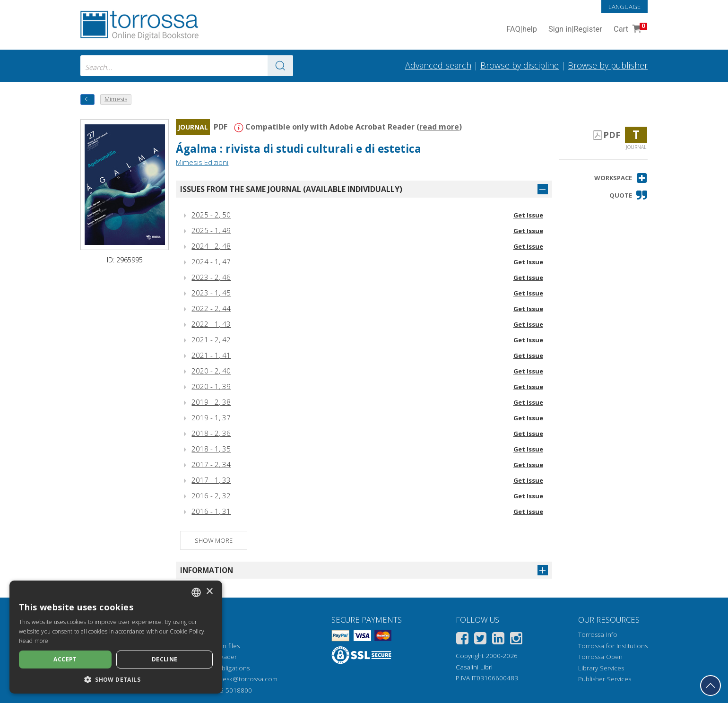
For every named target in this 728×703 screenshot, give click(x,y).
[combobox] (187, 66)
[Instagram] (516, 640)
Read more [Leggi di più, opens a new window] (34, 641)
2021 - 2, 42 (211, 339)
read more (439, 127)
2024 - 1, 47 (211, 261)
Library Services (601, 668)
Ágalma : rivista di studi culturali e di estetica (299, 149)
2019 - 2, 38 (211, 402)
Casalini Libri (474, 667)
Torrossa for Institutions (613, 646)
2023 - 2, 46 (211, 277)
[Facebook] (462, 640)
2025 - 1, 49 (211, 230)
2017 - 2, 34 (211, 464)
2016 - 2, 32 (211, 495)
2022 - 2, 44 (211, 308)
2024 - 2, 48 (211, 246)
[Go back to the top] (711, 686)
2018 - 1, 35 (211, 449)
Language (624, 7)
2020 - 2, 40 (211, 371)
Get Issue (528, 215)
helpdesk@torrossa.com (242, 679)
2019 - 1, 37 (211, 417)
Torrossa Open (600, 657)
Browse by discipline (520, 65)
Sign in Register (575, 30)
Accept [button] (65, 659)
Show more (214, 540)
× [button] (209, 592)
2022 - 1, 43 (211, 324)
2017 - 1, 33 (211, 480)
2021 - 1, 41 (211, 355)
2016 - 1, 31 (211, 511)
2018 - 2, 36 (211, 433)
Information (207, 570)
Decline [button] (165, 659)
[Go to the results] (280, 66)
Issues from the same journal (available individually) (291, 189)
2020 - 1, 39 (211, 386)
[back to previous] (87, 100)
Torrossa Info (598, 634)
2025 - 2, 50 (211, 215)
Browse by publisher (608, 65)
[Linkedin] (498, 640)
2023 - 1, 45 (211, 293)
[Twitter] (480, 640)
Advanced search (438, 65)
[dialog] (116, 637)
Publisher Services (605, 679)
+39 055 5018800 (226, 690)
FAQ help (522, 30)
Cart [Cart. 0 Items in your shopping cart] (629, 30)
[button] (621, 178)
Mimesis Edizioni (202, 162)
